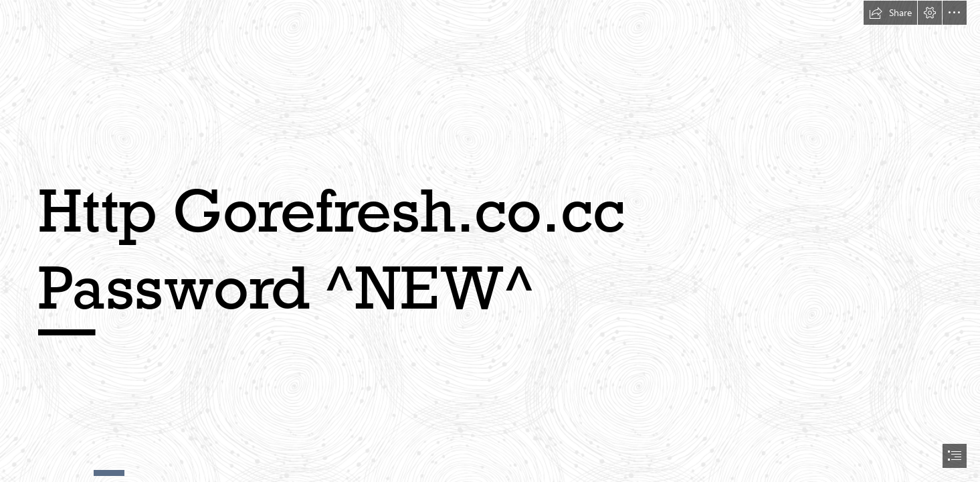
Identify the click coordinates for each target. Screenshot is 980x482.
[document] (490, 241)
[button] (890, 13)
